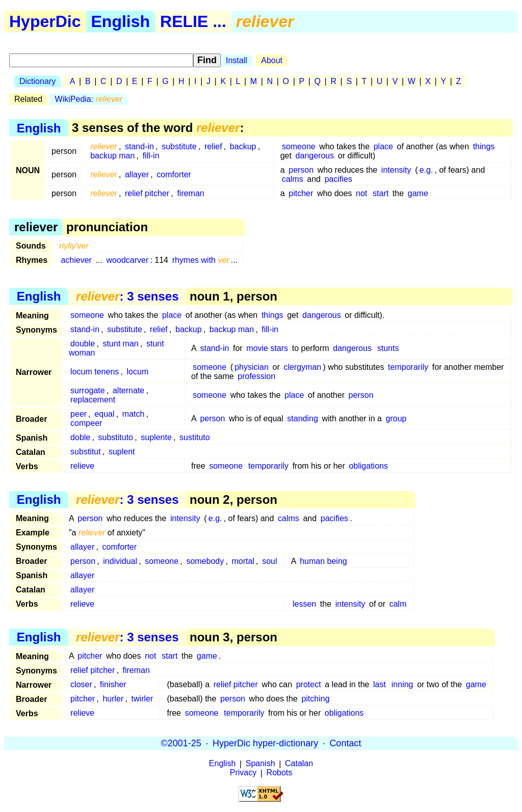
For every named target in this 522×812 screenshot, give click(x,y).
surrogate (88, 390)
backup (243, 146)
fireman (190, 193)
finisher (113, 684)
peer (79, 414)
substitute (179, 146)
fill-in (151, 156)
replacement (93, 400)
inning (402, 684)
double (83, 344)
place (383, 146)
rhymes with (201, 260)
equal (104, 414)
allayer (137, 174)
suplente (156, 437)
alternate (128, 390)
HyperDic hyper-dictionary (265, 743)
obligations (368, 466)
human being (323, 561)
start (381, 193)
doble (80, 437)
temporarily (408, 367)
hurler (113, 699)
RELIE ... (193, 21)
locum (138, 372)
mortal (243, 561)
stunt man (120, 344)
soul (269, 561)
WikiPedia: (89, 99)
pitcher (301, 193)
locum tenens (95, 372)
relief (213, 146)
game (418, 193)
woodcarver (128, 260)
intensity (396, 170)
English (121, 21)
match (134, 414)
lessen (304, 604)
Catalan (299, 764)
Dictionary (37, 81)
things (484, 146)
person (301, 170)
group (396, 418)
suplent (122, 452)
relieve (82, 466)
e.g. (426, 170)
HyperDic (45, 21)
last (380, 684)
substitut (86, 452)
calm (398, 604)
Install (237, 60)
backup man (112, 156)
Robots (280, 773)
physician (252, 367)
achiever (76, 260)
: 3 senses (127, 296)
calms (293, 179)
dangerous (315, 156)
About (272, 60)
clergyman (302, 367)
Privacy (243, 773)
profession (256, 376)
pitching (315, 699)
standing (303, 418)
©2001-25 (181, 743)
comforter (174, 174)
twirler (142, 699)
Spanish (260, 764)
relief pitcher (147, 193)
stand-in (139, 146)
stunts (388, 348)
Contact (345, 743)
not (361, 193)
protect (309, 684)
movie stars (267, 348)
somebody (205, 561)
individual (120, 561)
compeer (86, 423)
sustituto (195, 437)
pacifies (338, 179)
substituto (116, 437)
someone (299, 146)
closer (81, 684)
